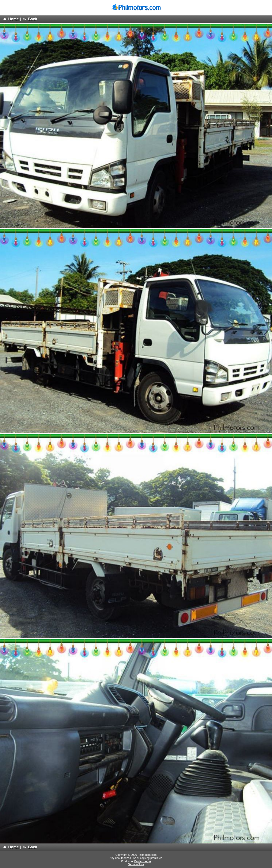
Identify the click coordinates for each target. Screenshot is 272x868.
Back (30, 19)
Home (11, 19)
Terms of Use (136, 864)
